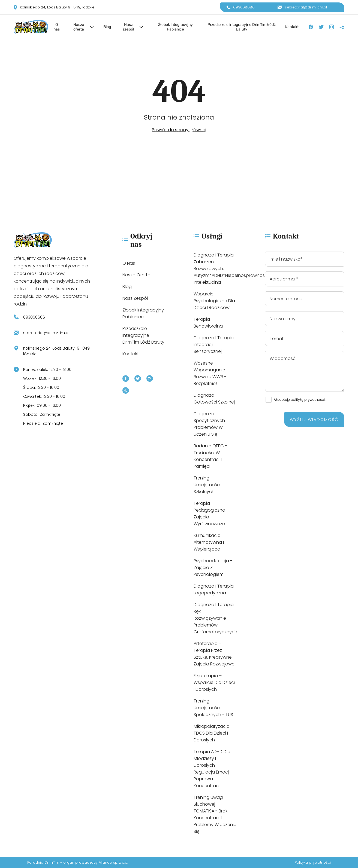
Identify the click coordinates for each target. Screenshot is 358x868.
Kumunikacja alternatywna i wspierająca (209, 542)
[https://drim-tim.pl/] (54, 240)
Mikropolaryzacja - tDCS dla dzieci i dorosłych (213, 733)
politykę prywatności (308, 400)
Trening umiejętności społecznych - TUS (213, 708)
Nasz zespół (128, 27)
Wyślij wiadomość (314, 419)
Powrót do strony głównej (179, 130)
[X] (321, 27)
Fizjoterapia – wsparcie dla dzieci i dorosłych (214, 682)
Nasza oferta (79, 27)
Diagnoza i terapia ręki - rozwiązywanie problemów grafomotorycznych (215, 618)
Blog (107, 27)
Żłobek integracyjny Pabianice (175, 27)
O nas (57, 27)
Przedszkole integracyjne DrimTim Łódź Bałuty (242, 27)
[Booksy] (342, 27)
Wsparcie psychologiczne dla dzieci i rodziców (214, 301)
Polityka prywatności (313, 862)
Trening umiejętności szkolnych (207, 485)
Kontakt (292, 27)
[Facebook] (311, 27)
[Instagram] (332, 27)
